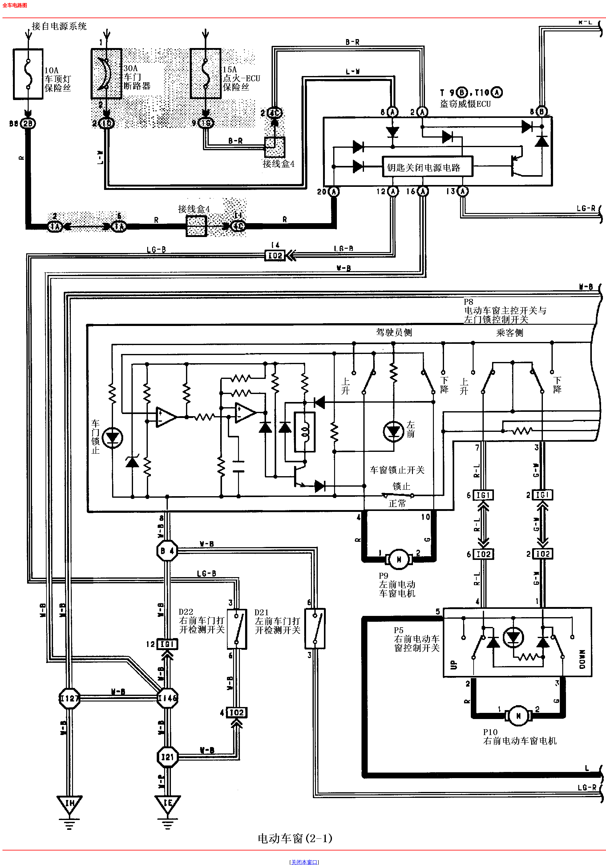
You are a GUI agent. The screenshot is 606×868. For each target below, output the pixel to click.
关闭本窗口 (304, 862)
